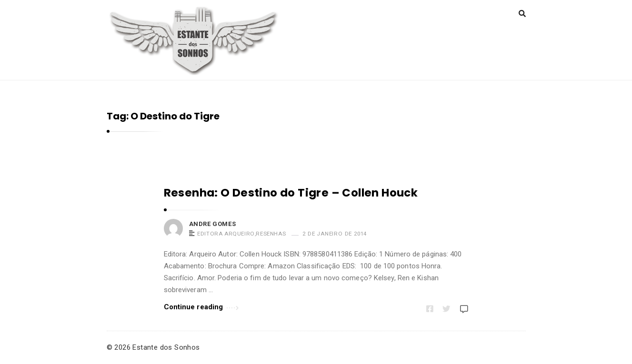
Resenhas (271, 234)
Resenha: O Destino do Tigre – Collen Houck (291, 193)
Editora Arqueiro (226, 234)
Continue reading (201, 306)
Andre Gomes (213, 224)
